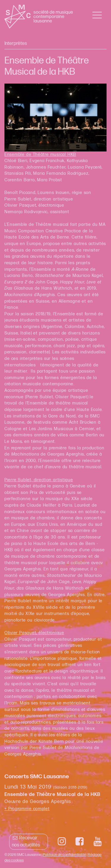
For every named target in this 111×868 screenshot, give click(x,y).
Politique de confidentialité (65, 855)
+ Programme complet (27, 809)
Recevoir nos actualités (26, 842)
